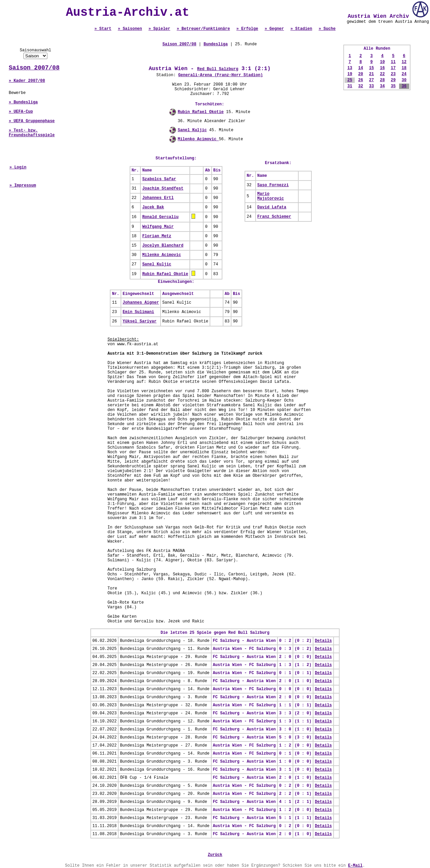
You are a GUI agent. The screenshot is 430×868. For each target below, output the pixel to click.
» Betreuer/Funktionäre (203, 29)
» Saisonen (130, 29)
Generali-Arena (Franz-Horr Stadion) (220, 75)
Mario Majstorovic (271, 196)
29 (393, 80)
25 (350, 80)
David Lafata (272, 207)
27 (372, 80)
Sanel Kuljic (192, 130)
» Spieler (159, 29)
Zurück (215, 855)
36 (404, 86)
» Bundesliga (23, 102)
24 (404, 74)
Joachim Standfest (163, 189)
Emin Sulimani (138, 312)
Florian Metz (157, 236)
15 (372, 68)
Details (323, 641)
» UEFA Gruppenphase (32, 121)
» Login (18, 167)
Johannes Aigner (141, 303)
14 (360, 68)
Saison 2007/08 (34, 68)
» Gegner (274, 29)
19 (350, 74)
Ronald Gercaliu (160, 217)
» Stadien (301, 29)
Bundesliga (216, 44)
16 (382, 68)
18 (404, 68)
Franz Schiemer (274, 217)
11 (393, 62)
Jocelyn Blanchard (163, 246)
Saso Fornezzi (273, 185)
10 (382, 62)
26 (360, 80)
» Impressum (23, 186)
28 (382, 80)
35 (393, 86)
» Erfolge (247, 29)
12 (404, 62)
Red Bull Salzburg (218, 69)
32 (360, 86)
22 (382, 74)
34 (382, 86)
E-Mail (355, 866)
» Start (103, 29)
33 (372, 86)
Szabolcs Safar (159, 179)
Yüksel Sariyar (140, 321)
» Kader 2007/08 (27, 81)
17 (393, 68)
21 (372, 74)
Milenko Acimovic (198, 139)
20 (360, 74)
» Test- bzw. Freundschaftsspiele (32, 133)
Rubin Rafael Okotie (201, 112)
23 (393, 74)
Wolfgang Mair (158, 227)
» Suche (327, 29)
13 (350, 68)
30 (404, 80)
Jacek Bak (153, 207)
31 (350, 86)
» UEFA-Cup (21, 112)
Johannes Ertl (158, 198)
